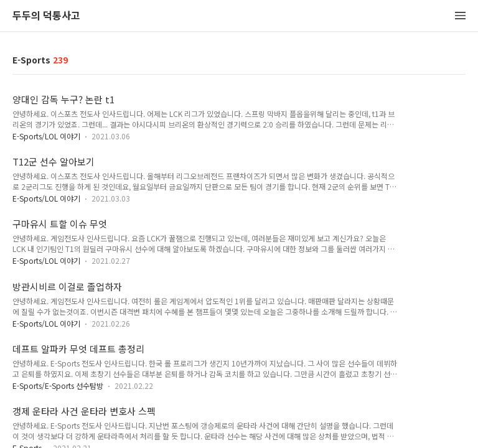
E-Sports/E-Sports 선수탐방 (58, 385)
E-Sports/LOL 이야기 (46, 136)
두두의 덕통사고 (46, 16)
